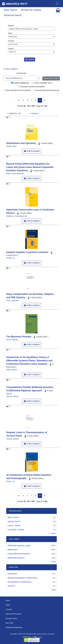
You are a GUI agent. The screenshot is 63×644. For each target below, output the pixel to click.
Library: (31, 51)
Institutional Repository (14, 627)
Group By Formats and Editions (31, 87)
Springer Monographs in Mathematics (22, 578)
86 (7, 311)
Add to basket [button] (32, 151)
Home (8, 600)
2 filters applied (11, 69)
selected (34, 113)
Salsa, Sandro (13, 517)
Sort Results (21, 73)
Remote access (11, 618)
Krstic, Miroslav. (13, 300)
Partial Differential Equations (19, 554)
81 (7, 117)
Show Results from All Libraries (17, 90)
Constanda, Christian (16, 530)
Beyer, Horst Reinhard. (15, 174)
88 (7, 380)
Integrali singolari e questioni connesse (28, 252)
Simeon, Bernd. (12, 396)
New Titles (9, 623)
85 (7, 268)
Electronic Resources (13, 614)
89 (7, 407)
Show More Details (51, 78)
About (8, 605)
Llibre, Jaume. (12, 370)
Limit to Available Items (42, 83)
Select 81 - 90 (15, 113)
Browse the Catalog (31, 10)
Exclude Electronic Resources (46, 90)
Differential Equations (16, 558)
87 (7, 350)
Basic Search (11, 10)
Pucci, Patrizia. (12, 340)
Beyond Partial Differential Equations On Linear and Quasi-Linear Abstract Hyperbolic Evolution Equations (30, 167)
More (54, 533)
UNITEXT (11, 586)
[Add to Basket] (10, 117)
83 (7, 184)
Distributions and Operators (21, 143)
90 (7, 449)
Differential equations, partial (19, 546)
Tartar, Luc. (11, 481)
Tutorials (9, 609)
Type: (31, 35)
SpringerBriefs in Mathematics (20, 582)
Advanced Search (13, 15)
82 (7, 157)
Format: (31, 43)
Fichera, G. (11, 258)
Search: (31, 28)
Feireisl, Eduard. (13, 439)
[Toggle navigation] (57, 4)
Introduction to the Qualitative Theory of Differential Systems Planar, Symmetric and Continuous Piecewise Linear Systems (29, 361)
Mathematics (13, 550)
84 (7, 226)
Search (30, 59)
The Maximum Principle (19, 337)
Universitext (12, 574)
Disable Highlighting (20, 83)
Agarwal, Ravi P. (14, 521)
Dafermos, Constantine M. (17, 216)
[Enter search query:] (31, 29)
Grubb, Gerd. (12, 146)
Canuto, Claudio (14, 526)
